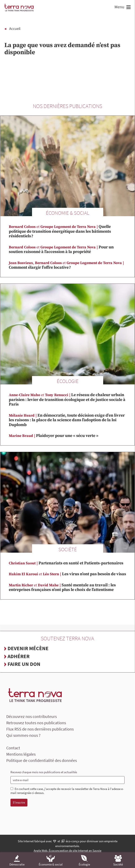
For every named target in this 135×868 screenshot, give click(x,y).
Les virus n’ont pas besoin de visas (67, 574)
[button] (128, 8)
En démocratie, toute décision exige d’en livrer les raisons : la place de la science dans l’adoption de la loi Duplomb (67, 420)
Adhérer (19, 656)
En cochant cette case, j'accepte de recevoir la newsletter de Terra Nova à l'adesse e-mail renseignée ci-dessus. (67, 791)
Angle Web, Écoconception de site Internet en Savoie (67, 851)
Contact (13, 748)
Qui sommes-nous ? (23, 735)
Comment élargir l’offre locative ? (67, 265)
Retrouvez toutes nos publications (36, 723)
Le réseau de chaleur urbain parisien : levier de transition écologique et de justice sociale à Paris (67, 400)
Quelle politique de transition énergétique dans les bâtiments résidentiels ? (60, 231)
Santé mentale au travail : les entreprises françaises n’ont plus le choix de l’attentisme (62, 588)
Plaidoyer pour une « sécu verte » (54, 436)
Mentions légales (21, 754)
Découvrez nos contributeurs (31, 716)
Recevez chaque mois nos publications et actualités (44, 772)
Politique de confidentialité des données (42, 760)
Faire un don (24, 664)
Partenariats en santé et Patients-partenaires (66, 563)
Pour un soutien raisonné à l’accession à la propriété (61, 250)
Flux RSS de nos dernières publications (40, 729)
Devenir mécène (28, 648)
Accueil (15, 29)
